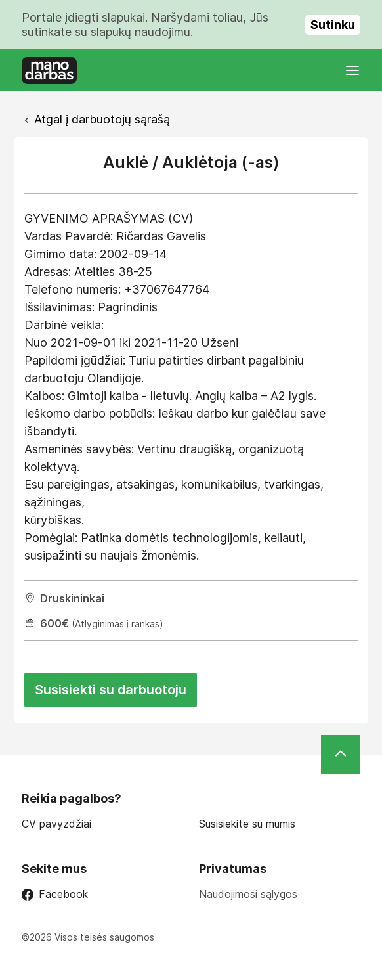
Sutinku (333, 25)
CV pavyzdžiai (56, 824)
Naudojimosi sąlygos (248, 894)
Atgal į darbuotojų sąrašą (102, 119)
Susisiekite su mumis (247, 824)
